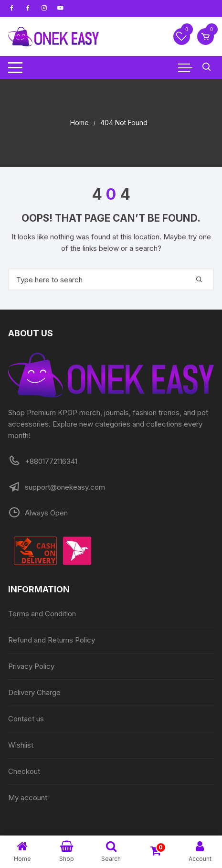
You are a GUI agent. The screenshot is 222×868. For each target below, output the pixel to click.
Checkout (24, 771)
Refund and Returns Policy (52, 640)
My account (28, 798)
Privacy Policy (31, 666)
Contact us (26, 719)
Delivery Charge (34, 692)
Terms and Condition (42, 614)
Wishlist (21, 745)
